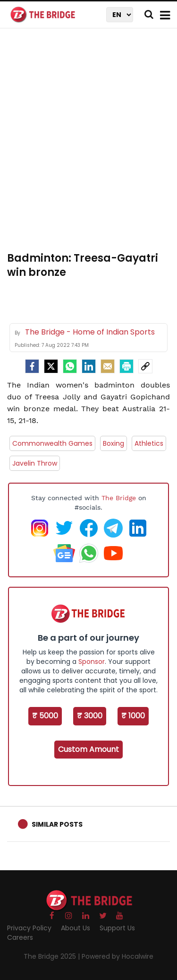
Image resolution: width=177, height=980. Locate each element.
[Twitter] (51, 366)
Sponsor (92, 662)
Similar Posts (57, 824)
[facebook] (32, 366)
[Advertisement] (88, 146)
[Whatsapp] (70, 366)
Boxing (114, 443)
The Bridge (119, 498)
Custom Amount (88, 749)
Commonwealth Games (52, 443)
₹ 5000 (45, 716)
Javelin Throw (35, 463)
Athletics (149, 443)
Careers (20, 937)
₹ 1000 (133, 716)
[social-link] (145, 366)
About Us (76, 928)
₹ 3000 (90, 716)
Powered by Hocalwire (118, 956)
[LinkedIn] (89, 366)
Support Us (117, 928)
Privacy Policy (29, 928)
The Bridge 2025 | (53, 956)
